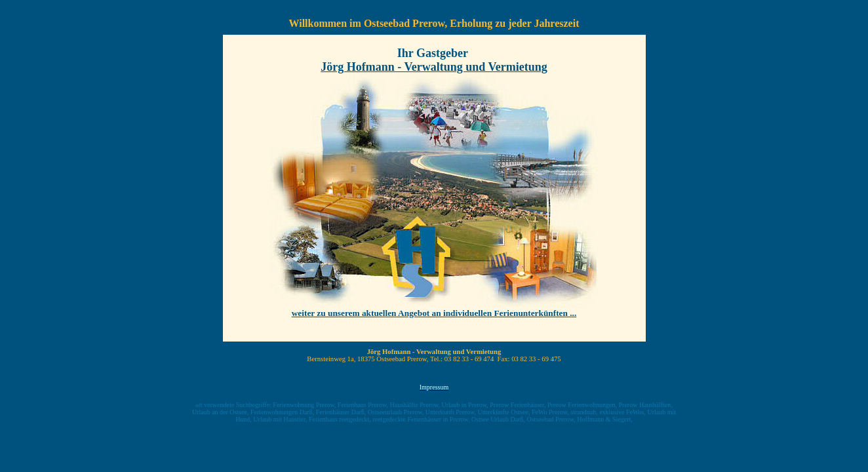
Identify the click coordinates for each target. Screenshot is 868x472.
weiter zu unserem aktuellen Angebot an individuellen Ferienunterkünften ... (434, 313)
